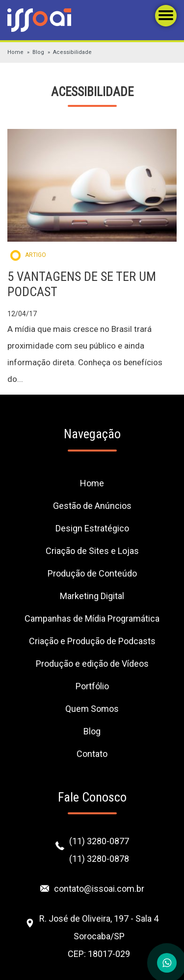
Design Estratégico (92, 528)
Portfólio (92, 686)
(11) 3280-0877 (99, 841)
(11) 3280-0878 (99, 859)
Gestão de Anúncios (92, 506)
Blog (38, 52)
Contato (92, 754)
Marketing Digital (92, 596)
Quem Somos (92, 709)
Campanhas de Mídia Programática (92, 618)
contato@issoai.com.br (99, 889)
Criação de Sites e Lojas (92, 551)
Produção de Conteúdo (92, 573)
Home (15, 52)
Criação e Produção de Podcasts (92, 641)
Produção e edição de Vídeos (92, 664)
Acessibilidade (72, 52)
